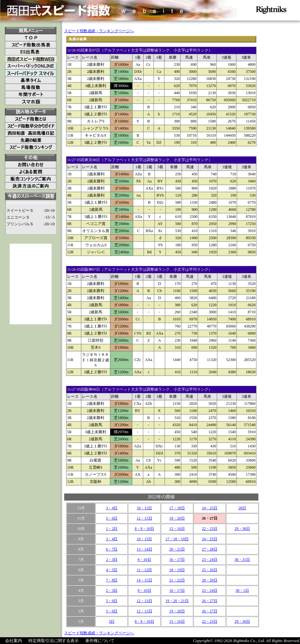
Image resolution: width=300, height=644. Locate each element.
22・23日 (210, 529)
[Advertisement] (31, 284)
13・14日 (145, 549)
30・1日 (242, 590)
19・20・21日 (177, 601)
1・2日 (112, 529)
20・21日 (177, 549)
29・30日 (242, 529)
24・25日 (210, 508)
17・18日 (177, 508)
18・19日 (177, 570)
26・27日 (210, 601)
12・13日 (145, 518)
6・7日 (112, 549)
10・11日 (145, 508)
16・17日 (177, 560)
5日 (112, 621)
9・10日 (145, 560)
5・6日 (112, 518)
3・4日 (112, 508)
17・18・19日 (177, 539)
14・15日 (145, 580)
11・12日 (145, 570)
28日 (242, 508)
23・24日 (210, 560)
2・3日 (112, 560)
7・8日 (112, 580)
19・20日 (177, 518)
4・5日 (112, 570)
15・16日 (177, 529)
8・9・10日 (145, 529)
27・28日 (210, 549)
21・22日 (177, 580)
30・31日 (242, 560)
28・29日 (210, 580)
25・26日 (210, 570)
